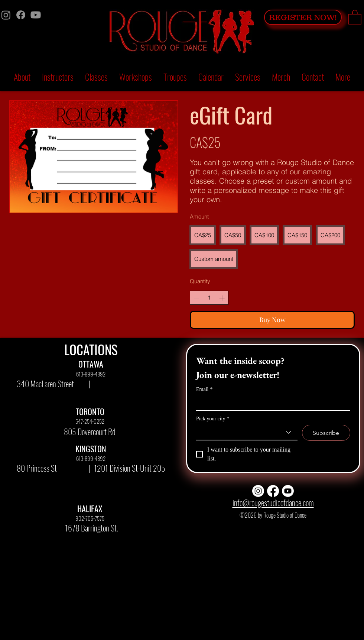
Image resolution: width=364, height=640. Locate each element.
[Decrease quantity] (197, 298)
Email (204, 389)
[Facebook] (21, 15)
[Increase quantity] (222, 298)
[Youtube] (36, 15)
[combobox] (247, 433)
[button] (355, 17)
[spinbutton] (209, 298)
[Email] (271, 403)
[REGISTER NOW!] (303, 17)
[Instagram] (6, 15)
